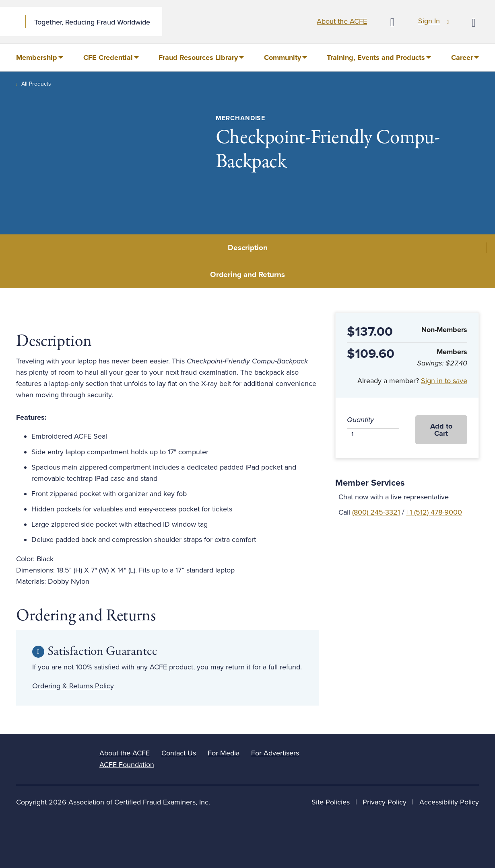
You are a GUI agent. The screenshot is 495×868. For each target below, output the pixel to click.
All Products (36, 84)
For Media (224, 753)
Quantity (360, 420)
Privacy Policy (385, 802)
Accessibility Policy (449, 802)
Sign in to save (444, 381)
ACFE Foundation (127, 765)
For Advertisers (275, 753)
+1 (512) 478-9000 (434, 512)
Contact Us (179, 753)
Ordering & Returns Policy (73, 686)
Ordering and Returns (248, 275)
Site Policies (331, 802)
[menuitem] (40, 57)
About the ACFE (342, 21)
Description (248, 248)
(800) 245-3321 (376, 512)
